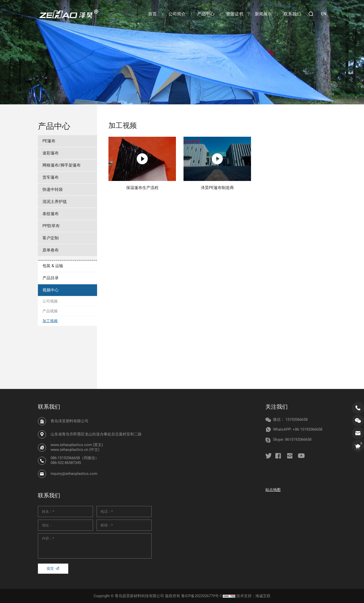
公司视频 (50, 301)
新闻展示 (263, 14)
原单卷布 (51, 250)
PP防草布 (51, 226)
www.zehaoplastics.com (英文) (77, 445)
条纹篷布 (51, 214)
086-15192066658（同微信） (75, 458)
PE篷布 (49, 141)
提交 (50, 568)
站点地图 (273, 490)
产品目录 (51, 278)
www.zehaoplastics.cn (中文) (75, 450)
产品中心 (206, 14)
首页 (152, 14)
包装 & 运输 (53, 266)
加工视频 (50, 321)
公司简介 (177, 14)
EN (324, 14)
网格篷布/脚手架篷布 (62, 165)
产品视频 (50, 311)
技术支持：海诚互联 (253, 596)
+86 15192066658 (308, 429)
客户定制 (51, 238)
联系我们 (292, 14)
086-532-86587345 (66, 463)
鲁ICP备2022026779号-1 (201, 596)
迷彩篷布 (51, 153)
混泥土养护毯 (55, 202)
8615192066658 (298, 439)
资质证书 (235, 14)
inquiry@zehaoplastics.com (74, 474)
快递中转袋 (53, 189)
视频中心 (51, 290)
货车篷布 (51, 177)
